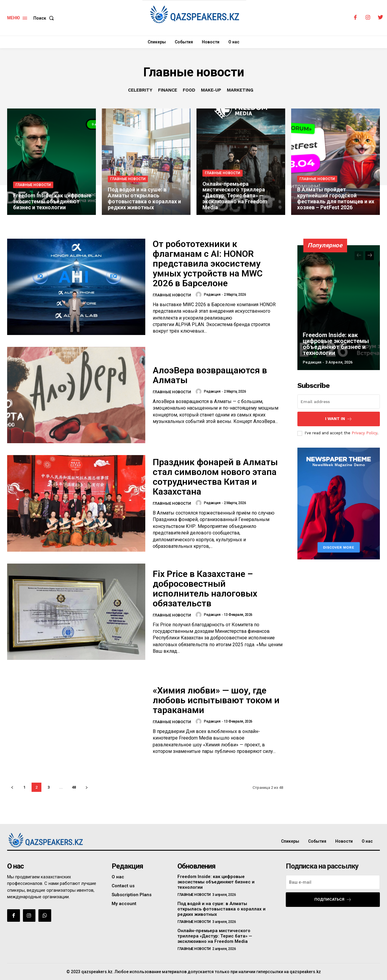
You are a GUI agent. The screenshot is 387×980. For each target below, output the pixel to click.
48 (74, 787)
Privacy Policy (364, 433)
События (317, 841)
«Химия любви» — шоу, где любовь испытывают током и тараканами (216, 700)
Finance (168, 90)
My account (124, 904)
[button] (45, 18)
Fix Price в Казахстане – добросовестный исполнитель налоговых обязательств (205, 589)
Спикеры (290, 841)
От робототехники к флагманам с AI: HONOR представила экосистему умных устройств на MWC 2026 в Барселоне (208, 264)
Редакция (212, 295)
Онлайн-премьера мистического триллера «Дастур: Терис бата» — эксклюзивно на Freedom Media (215, 936)
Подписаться (333, 900)
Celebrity (140, 90)
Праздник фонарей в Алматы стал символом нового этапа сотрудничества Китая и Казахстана (215, 477)
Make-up (211, 90)
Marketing (240, 90)
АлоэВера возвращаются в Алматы (210, 375)
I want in (339, 419)
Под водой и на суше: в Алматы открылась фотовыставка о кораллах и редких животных (221, 909)
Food (189, 90)
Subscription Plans (132, 895)
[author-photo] (199, 295)
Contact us (123, 886)
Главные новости (33, 185)
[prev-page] (12, 787)
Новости (344, 841)
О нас (367, 841)
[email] (339, 402)
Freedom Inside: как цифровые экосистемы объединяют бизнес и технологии (336, 344)
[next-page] (86, 787)
